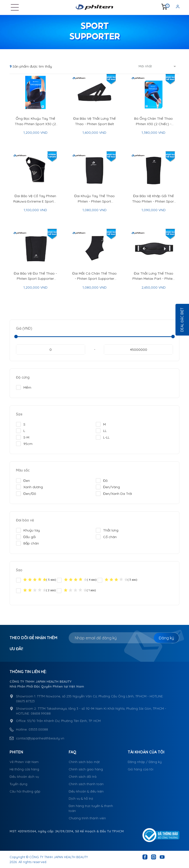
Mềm (24, 387)
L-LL (103, 437)
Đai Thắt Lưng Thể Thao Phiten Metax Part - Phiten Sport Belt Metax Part (153, 276)
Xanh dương (29, 487)
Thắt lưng (107, 530)
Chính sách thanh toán (86, 784)
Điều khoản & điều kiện (86, 791)
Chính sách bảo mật (84, 762)
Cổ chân (106, 537)
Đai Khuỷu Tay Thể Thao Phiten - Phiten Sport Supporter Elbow (94, 199)
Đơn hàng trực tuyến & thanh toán (91, 808)
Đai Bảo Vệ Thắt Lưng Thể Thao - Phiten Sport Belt (94, 121)
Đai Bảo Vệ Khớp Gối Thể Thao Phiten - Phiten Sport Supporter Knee (154, 199)
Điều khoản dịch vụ (24, 777)
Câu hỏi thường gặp (25, 791)
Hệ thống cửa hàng (24, 769)
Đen (23, 481)
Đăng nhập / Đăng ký (145, 762)
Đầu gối (26, 537)
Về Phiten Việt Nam (24, 762)
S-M (23, 437)
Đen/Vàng (108, 487)
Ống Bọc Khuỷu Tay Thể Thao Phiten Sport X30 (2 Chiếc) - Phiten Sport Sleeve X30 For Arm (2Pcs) (35, 121)
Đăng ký (166, 638)
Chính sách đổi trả (83, 777)
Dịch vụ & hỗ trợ (81, 798)
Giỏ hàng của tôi (141, 769)
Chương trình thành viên (87, 818)
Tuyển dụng (18, 784)
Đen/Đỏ (26, 494)
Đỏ (102, 481)
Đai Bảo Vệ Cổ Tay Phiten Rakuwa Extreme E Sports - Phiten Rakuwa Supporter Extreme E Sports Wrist (35, 199)
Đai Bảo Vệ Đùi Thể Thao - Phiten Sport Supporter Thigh (35, 276)
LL (101, 431)
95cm (24, 444)
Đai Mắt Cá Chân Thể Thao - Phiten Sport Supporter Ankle (94, 276)
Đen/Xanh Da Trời (114, 494)
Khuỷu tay (28, 530)
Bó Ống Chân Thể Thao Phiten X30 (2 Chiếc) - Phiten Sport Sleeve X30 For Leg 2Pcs (153, 121)
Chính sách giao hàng (86, 769)
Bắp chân (27, 543)
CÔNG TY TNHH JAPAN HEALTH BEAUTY (59, 857)
